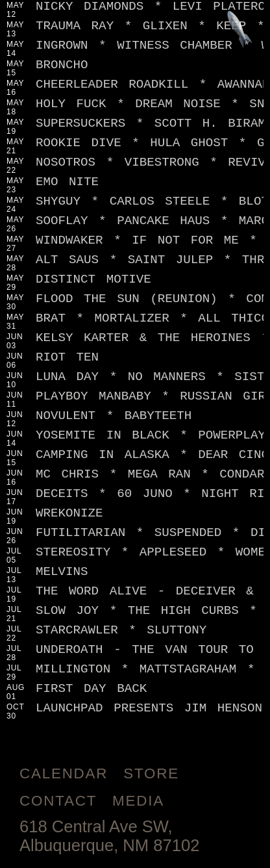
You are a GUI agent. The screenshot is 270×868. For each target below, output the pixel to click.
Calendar (64, 773)
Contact (58, 801)
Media (138, 801)
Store (151, 773)
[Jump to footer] (240, 30)
